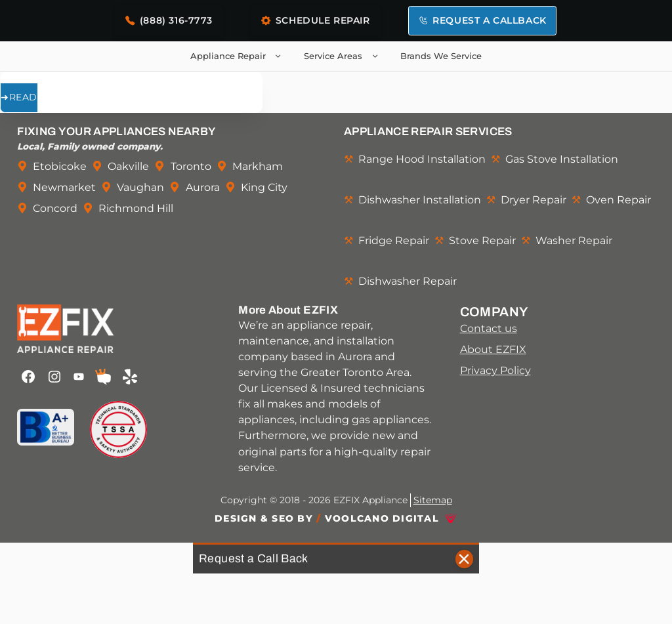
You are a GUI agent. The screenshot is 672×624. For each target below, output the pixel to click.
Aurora (203, 187)
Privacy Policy (495, 370)
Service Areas (344, 56)
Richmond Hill (136, 208)
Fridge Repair (394, 240)
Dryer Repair (534, 199)
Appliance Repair (239, 56)
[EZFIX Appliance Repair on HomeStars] (103, 377)
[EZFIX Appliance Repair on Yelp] (130, 377)
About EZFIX (493, 349)
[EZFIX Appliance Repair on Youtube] (79, 377)
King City (264, 187)
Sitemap (433, 500)
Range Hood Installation (422, 159)
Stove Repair (482, 240)
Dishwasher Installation (420, 199)
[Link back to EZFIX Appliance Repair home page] (115, 329)
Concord (55, 208)
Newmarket (64, 187)
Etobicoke (60, 166)
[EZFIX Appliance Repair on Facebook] (28, 377)
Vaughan (140, 187)
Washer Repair (574, 240)
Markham (258, 166)
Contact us (489, 328)
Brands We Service (441, 56)
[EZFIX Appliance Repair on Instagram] (55, 377)
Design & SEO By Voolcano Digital (327, 518)
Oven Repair (619, 199)
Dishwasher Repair (408, 281)
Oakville (128, 166)
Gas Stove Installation (562, 159)
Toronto (191, 166)
